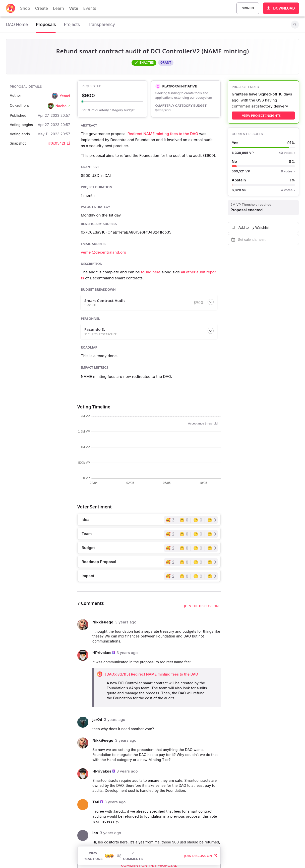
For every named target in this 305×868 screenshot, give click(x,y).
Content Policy (186, 856)
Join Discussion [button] (201, 824)
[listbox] (90, 856)
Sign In (248, 8)
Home (110, 856)
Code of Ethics (215, 856)
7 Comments (130, 824)
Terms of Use (158, 856)
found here (151, 272)
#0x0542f (59, 143)
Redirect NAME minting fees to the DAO (163, 134)
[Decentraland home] (11, 8)
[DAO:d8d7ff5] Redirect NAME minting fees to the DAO (152, 674)
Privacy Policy (131, 856)
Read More (149, 804)
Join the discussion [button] (201, 606)
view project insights (261, 116)
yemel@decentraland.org (104, 252)
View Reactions (99, 824)
